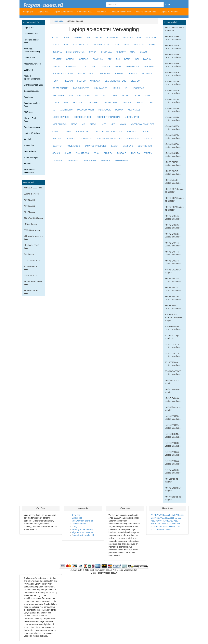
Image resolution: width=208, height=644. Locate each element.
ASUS (127, 45)
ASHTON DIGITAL (102, 45)
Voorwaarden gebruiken (83, 521)
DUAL (93, 66)
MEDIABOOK (105, 110)
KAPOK (56, 103)
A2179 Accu (29, 212)
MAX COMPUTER (86, 110)
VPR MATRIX (90, 160)
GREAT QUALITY (60, 88)
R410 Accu (29, 254)
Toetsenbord (30, 145)
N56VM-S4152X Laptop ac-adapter (173, 101)
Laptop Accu (43, 12)
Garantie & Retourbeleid (83, 535)
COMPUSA (98, 59)
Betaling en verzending (82, 529)
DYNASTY (105, 66)
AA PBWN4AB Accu (160, 515)
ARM (66, 45)
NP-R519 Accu (31, 275)
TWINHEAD (58, 160)
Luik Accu (28, 70)
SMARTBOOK (83, 153)
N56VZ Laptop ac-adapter (173, 489)
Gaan (168, 5)
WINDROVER (122, 160)
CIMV (133, 52)
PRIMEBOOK (86, 139)
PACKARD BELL (83, 131)
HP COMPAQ (138, 88)
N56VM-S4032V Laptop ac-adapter (173, 110)
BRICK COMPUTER (75, 52)
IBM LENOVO (84, 95)
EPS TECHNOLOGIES (63, 74)
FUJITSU (81, 81)
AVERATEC (139, 45)
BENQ (152, 45)
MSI (84, 124)
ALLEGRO (128, 37)
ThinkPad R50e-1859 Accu (34, 238)
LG (54, 110)
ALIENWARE (112, 37)
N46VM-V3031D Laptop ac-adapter (173, 444)
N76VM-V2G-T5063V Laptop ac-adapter (173, 317)
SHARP (68, 153)
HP (126, 88)
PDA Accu (28, 112)
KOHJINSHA (92, 103)
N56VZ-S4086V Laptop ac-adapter (173, 328)
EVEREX (119, 74)
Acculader (101, 12)
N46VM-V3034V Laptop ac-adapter (173, 418)
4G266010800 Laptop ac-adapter (173, 364)
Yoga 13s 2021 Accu (33, 188)
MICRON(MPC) (59, 124)
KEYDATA (77, 103)
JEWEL (148, 95)
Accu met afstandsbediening (32, 50)
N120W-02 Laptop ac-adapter (173, 337)
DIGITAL (56, 66)
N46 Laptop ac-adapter (172, 382)
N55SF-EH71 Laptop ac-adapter (174, 29)
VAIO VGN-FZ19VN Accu (33, 283)
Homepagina (28, 12)
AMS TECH (151, 37)
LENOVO (140, 103)
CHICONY (121, 52)
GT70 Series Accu (32, 260)
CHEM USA (106, 52)
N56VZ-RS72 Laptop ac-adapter (174, 208)
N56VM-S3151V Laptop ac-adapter (173, 56)
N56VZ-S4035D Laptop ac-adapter (173, 289)
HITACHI (116, 88)
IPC (104, 95)
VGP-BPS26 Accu (159, 527)
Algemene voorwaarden (83, 532)
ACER (66, 37)
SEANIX (56, 153)
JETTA (137, 95)
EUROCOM (105, 74)
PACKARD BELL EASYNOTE (109, 131)
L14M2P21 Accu (177, 515)
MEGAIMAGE (134, 110)
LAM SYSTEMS (110, 103)
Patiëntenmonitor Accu (32, 41)
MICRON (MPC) (132, 117)
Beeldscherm (30, 151)
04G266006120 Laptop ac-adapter (173, 355)
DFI (137, 59)
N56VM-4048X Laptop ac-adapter (173, 182)
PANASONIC (133, 131)
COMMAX (57, 59)
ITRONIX (126, 95)
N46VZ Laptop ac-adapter (173, 271)
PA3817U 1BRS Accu (31, 292)
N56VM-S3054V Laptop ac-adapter (173, 146)
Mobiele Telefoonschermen (32, 77)
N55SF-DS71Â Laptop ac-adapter (173, 173)
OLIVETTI (57, 131)
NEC (113, 124)
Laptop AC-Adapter (170, 12)
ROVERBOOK (73, 146)
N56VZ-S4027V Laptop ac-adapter (173, 262)
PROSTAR (148, 139)
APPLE (56, 45)
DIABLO (147, 59)
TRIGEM (148, 153)
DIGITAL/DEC (71, 66)
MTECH (94, 124)
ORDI (69, 131)
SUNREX (108, 153)
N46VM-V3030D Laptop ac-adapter (173, 453)
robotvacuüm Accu (32, 64)
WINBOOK (106, 160)
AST (117, 45)
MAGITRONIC (66, 110)
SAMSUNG (128, 146)
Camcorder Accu (85, 12)
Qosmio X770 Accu (159, 518)
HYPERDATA (58, 95)
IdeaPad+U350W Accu (32, 247)
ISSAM (114, 95)
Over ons (76, 515)
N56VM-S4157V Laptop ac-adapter (173, 83)
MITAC (74, 124)
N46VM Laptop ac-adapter (173, 409)
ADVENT (78, 37)
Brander (28, 164)
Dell (118, 59)
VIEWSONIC (74, 160)
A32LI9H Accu (173, 524)
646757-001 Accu (159, 524)
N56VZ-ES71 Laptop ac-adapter (174, 190)
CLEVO (143, 52)
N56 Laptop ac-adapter (172, 480)
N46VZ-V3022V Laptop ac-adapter (173, 471)
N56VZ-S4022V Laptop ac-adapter (173, 235)
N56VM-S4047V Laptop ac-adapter (173, 119)
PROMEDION (133, 139)
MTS (104, 124)
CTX (109, 59)
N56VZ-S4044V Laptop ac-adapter (173, 253)
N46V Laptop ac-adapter (172, 391)
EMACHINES (149, 66)
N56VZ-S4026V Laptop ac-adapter (173, 280)
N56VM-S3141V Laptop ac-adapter (173, 155)
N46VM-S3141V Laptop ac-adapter (173, 435)
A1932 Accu (29, 200)
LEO (151, 103)
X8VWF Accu (162, 521)
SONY (96, 153)
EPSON (81, 74)
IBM (71, 95)
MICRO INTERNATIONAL (109, 117)
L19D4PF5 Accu (31, 194)
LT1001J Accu (30, 224)
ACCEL (56, 37)
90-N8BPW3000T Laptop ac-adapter (173, 373)
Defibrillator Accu (32, 34)
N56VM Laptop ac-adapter (173, 498)
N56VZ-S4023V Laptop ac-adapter (173, 226)
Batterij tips (77, 518)
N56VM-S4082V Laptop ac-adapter (173, 137)
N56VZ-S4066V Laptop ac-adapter (173, 244)
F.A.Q (75, 527)
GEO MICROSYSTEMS (115, 81)
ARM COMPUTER (81, 45)
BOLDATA (57, 52)
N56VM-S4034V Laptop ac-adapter (173, 92)
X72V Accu (173, 521)
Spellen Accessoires (33, 127)
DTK (84, 66)
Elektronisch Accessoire (29, 171)
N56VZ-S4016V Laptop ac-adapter (173, 217)
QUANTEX (57, 146)
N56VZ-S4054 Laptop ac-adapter (173, 307)
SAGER (115, 146)
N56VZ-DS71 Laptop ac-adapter (174, 199)
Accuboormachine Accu (121, 12)
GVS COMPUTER (81, 88)
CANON (93, 52)
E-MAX (118, 66)
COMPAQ (84, 59)
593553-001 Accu (32, 230)
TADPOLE (122, 153)
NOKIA (123, 124)
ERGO (92, 74)
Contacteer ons (79, 524)
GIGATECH (136, 81)
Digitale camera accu (63, 12)
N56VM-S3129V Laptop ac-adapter (173, 65)
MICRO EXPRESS (61, 117)
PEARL (146, 131)
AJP (88, 37)
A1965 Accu (29, 206)
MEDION (119, 110)
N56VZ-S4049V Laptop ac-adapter (173, 298)
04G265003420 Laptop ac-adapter (173, 346)
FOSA (55, 81)
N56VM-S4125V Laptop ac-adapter (173, 74)
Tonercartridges (31, 157)
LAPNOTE (126, 103)
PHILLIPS (57, 139)
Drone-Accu (29, 58)
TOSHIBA (135, 153)
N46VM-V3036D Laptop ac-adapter (173, 462)
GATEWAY (95, 81)
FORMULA (147, 74)
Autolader (28, 139)
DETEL (127, 59)
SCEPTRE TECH (145, 146)
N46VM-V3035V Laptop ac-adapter (173, 426)
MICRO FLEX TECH (83, 117)
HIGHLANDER (101, 88)
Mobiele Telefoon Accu (146, 12)
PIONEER (70, 139)
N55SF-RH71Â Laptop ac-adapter (173, 164)
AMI (139, 37)
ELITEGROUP (132, 66)
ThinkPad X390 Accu (33, 218)
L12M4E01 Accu (163, 529)
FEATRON (133, 74)
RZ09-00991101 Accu (31, 268)
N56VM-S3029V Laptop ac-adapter (173, 128)
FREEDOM (68, 81)
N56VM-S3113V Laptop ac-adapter (173, 38)
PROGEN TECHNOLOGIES (109, 139)
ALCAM (98, 37)
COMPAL (70, 59)
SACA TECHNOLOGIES (95, 146)
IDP (96, 95)
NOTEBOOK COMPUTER (142, 124)
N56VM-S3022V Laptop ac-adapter (173, 47)
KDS (66, 103)
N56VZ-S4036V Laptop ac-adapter (173, 400)
